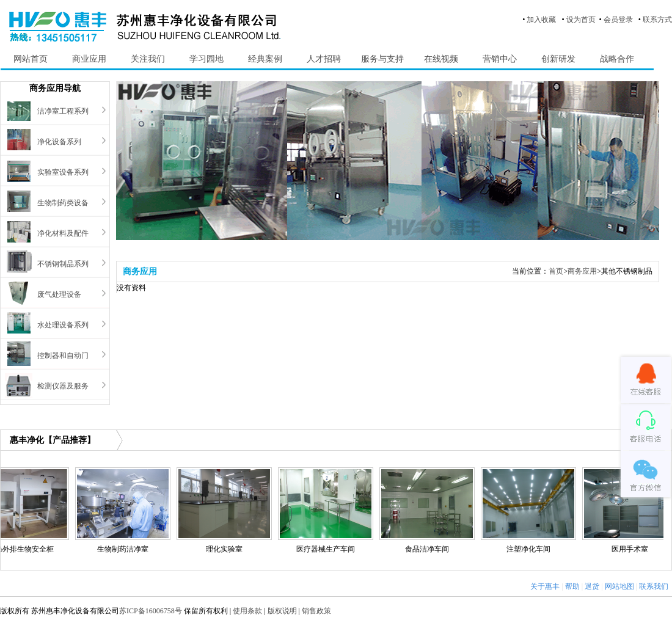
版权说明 (282, 611)
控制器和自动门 (63, 356)
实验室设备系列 (63, 172)
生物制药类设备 (63, 203)
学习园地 (206, 59)
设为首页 (581, 20)
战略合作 (617, 59)
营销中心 (500, 59)
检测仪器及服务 (63, 386)
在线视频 (441, 59)
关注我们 (148, 59)
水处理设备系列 (63, 325)
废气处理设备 (59, 294)
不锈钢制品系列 (63, 264)
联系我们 (654, 586)
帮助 (572, 586)
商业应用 (89, 59)
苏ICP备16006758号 (151, 611)
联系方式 (657, 20)
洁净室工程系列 (63, 111)
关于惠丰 (545, 586)
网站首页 (31, 59)
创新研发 (558, 59)
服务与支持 (382, 59)
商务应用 (582, 271)
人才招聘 (324, 59)
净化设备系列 (59, 142)
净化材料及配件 (63, 233)
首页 (556, 271)
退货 (592, 586)
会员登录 (618, 20)
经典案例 (265, 59)
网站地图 (619, 586)
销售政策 (316, 611)
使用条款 (247, 611)
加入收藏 (541, 20)
